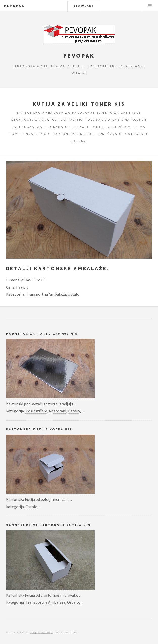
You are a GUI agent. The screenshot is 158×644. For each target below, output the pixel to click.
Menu (150, 6)
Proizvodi (83, 6)
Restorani (58, 411)
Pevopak (15, 6)
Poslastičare (36, 411)
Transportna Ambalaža (46, 294)
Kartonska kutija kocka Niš (39, 429)
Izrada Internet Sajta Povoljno (54, 632)
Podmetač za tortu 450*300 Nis (42, 334)
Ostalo (74, 294)
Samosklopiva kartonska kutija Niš (48, 525)
